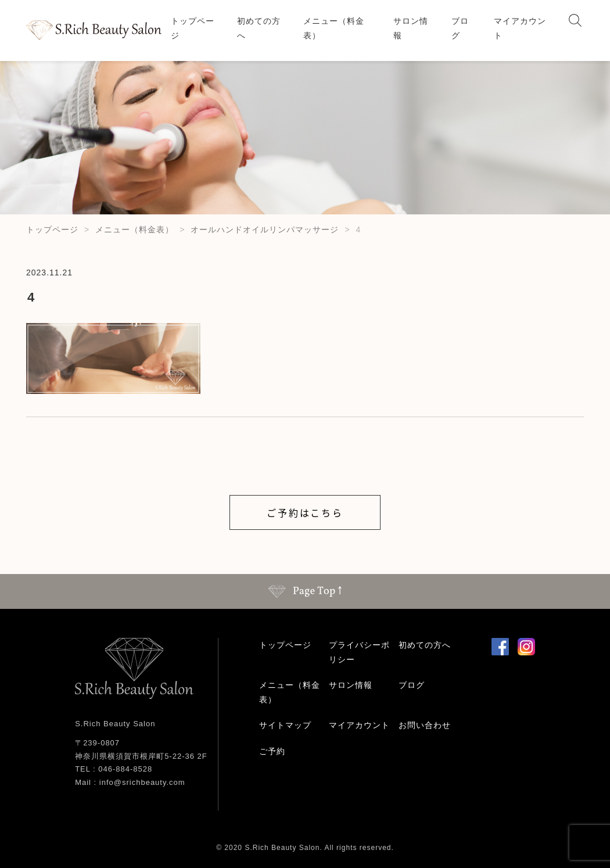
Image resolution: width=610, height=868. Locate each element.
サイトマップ (285, 725)
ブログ (460, 28)
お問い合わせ (425, 725)
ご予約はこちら (305, 512)
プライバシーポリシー (359, 652)
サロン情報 (411, 28)
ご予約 (272, 751)
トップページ (193, 28)
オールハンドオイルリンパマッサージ (265, 229)
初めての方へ (259, 28)
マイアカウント (520, 28)
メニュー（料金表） (334, 28)
